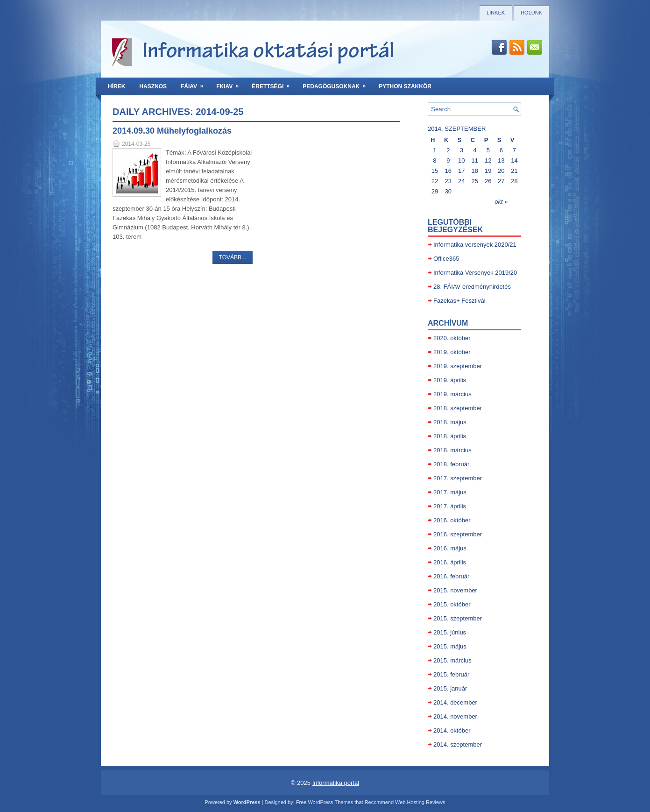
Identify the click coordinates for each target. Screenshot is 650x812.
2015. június (450, 632)
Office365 (446, 259)
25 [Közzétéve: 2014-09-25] (475, 181)
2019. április (450, 380)
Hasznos (153, 86)
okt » (501, 202)
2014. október (452, 730)
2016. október (452, 520)
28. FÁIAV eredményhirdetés (472, 287)
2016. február (451, 576)
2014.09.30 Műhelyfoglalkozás (172, 131)
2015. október (452, 604)
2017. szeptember (458, 478)
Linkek (496, 13)
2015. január (450, 688)
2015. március (452, 660)
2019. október (452, 352)
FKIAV (230, 84)
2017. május (450, 492)
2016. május (450, 548)
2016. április (450, 562)
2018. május (450, 422)
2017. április (450, 506)
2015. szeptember (458, 618)
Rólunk (531, 13)
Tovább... (233, 257)
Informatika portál (336, 783)
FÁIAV (195, 84)
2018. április (450, 436)
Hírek (117, 86)
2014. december (455, 702)
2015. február (451, 674)
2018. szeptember (458, 408)
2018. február (451, 464)
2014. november (455, 716)
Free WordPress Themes (325, 802)
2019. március (452, 394)
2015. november (455, 590)
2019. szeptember (458, 366)
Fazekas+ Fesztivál (459, 301)
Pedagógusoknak (337, 84)
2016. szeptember (458, 534)
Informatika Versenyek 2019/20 (475, 273)
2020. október (452, 338)
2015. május (450, 646)
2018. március (452, 450)
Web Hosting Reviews (420, 802)
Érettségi (274, 84)
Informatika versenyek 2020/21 (475, 245)
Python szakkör (405, 86)
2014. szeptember (458, 744)
